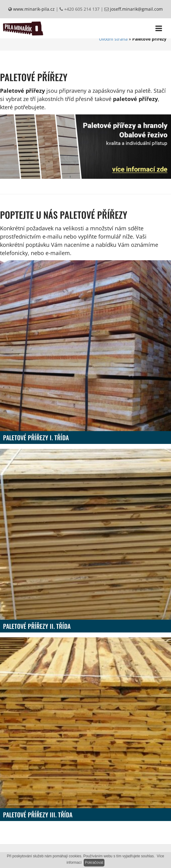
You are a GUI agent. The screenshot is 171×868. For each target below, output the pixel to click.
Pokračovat (94, 863)
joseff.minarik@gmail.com (136, 9)
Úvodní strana (113, 39)
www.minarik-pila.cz (33, 9)
